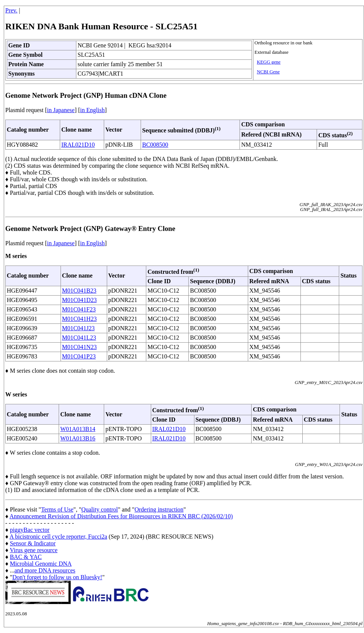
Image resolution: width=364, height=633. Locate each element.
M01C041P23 (79, 356)
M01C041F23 (79, 309)
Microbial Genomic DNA (41, 564)
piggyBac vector (30, 530)
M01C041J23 (78, 328)
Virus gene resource (34, 550)
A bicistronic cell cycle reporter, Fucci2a (58, 537)
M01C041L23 (79, 338)
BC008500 (155, 145)
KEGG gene (269, 62)
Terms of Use (57, 509)
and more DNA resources (45, 570)
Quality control (99, 509)
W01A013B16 (78, 438)
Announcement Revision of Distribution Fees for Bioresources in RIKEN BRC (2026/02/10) (121, 516)
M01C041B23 (79, 291)
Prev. (11, 10)
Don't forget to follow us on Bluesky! (57, 577)
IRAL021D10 (78, 145)
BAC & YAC (26, 557)
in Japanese (61, 110)
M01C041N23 (79, 347)
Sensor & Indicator (33, 543)
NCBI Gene (268, 72)
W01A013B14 (78, 429)
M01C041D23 (79, 300)
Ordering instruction (159, 509)
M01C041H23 (79, 319)
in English (92, 110)
